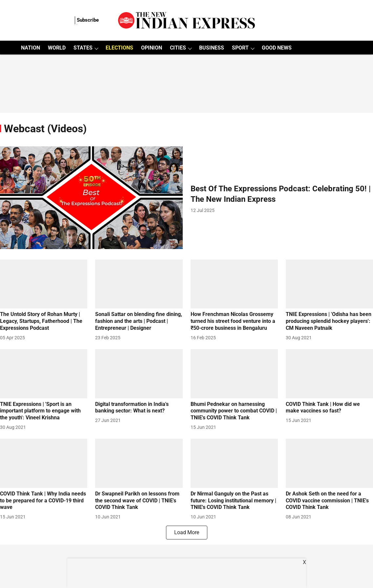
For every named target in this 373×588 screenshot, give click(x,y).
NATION (31, 48)
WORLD (57, 48)
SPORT (240, 48)
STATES (83, 48)
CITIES (178, 48)
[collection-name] (45, 128)
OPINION (152, 48)
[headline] (282, 194)
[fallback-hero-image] (91, 198)
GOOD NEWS (277, 48)
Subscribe (88, 20)
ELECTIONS (119, 48)
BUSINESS (212, 48)
